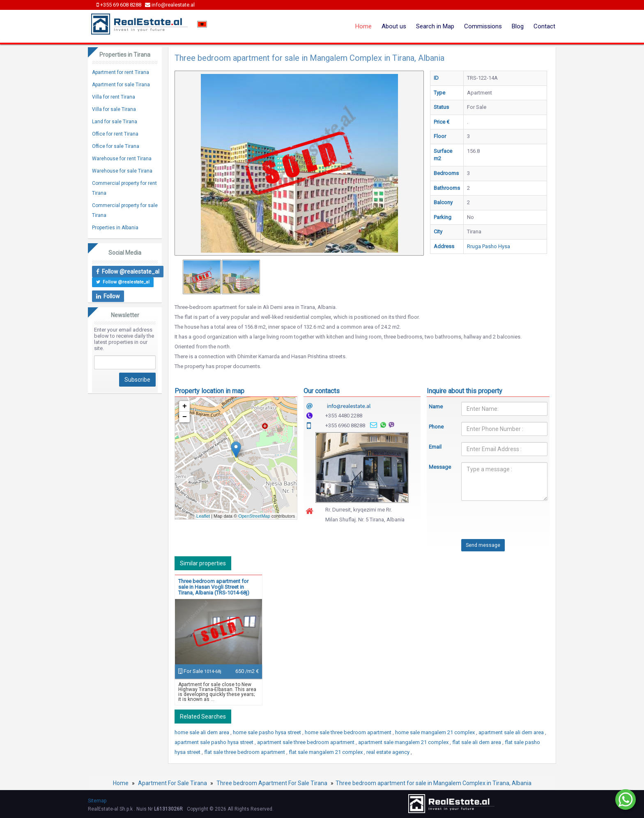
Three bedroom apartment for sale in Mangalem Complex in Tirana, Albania (434, 783)
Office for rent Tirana (115, 134)
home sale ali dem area (202, 732)
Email (435, 447)
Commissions (483, 26)
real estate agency (389, 752)
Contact (544, 26)
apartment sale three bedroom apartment (306, 742)
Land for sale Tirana (115, 122)
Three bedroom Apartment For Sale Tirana (272, 783)
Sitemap (97, 801)
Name (436, 407)
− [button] (185, 417)
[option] (202, 277)
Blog (518, 26)
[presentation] (491, 523)
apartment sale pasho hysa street (215, 742)
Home (363, 26)
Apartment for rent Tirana (121, 72)
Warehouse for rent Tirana (122, 159)
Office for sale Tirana (116, 146)
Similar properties (203, 563)
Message (439, 467)
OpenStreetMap (254, 516)
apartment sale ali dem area (512, 732)
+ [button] (185, 406)
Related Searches (203, 717)
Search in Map (435, 26)
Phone (436, 427)
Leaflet (203, 516)
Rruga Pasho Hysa (489, 246)
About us (394, 26)
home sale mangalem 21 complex (436, 732)
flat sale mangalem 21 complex (326, 752)
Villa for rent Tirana (114, 97)
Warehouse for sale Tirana (122, 171)
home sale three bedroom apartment (349, 732)
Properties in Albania (115, 228)
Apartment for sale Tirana (121, 85)
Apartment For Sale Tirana (172, 783)
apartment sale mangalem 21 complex (404, 742)
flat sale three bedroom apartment (245, 752)
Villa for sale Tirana (114, 109)
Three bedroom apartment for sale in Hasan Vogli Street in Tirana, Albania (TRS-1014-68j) (214, 587)
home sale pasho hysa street (268, 732)
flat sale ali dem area (477, 742)
